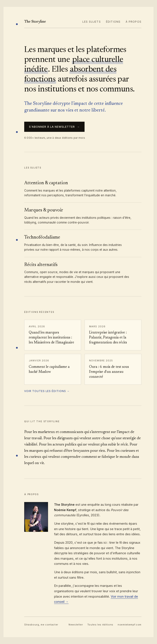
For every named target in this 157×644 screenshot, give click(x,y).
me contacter (49, 625)
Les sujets (92, 22)
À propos (134, 22)
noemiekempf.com (130, 625)
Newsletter (76, 625)
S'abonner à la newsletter (54, 127)
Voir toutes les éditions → (47, 391)
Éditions (113, 22)
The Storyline (35, 22)
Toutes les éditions (100, 625)
